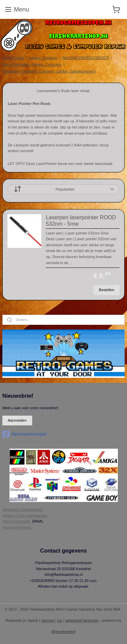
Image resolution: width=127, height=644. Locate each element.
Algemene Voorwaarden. (23, 509)
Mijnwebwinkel (63, 632)
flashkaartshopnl (25, 434)
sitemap (48, 620)
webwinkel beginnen (82, 620)
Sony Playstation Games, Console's (32, 64)
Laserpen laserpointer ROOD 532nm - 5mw (81, 221)
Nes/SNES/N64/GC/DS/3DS (86, 58)
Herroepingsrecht (17, 527)
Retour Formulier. (17, 521)
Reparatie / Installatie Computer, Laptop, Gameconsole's (49, 71)
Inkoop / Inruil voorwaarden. (25, 515)
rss (60, 620)
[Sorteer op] (63, 189)
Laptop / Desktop (43, 58)
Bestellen (107, 289)
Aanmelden (17, 420)
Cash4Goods (13, 58)
